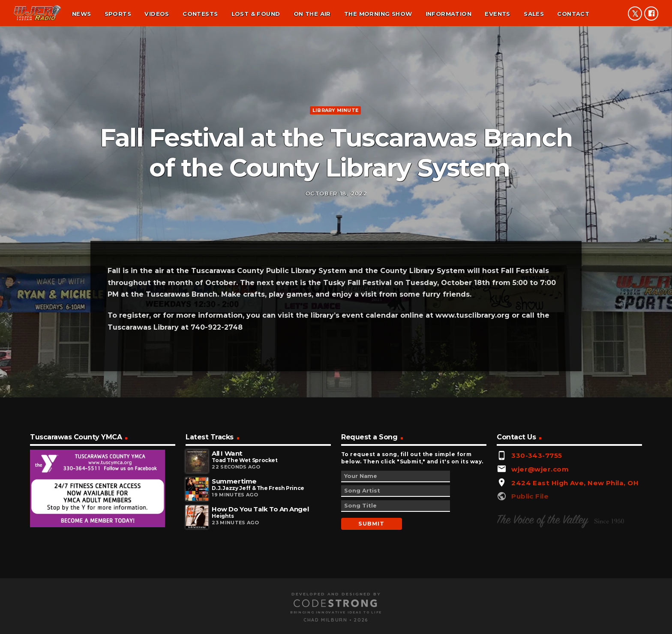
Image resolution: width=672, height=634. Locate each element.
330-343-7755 (537, 560)
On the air (312, 14)
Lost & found (256, 14)
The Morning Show (378, 14)
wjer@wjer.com (540, 574)
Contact (573, 14)
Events (497, 14)
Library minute (335, 159)
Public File (530, 601)
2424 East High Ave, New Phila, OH (575, 587)
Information (448, 14)
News (82, 14)
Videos (157, 14)
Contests (200, 14)
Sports (118, 14)
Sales (534, 14)
